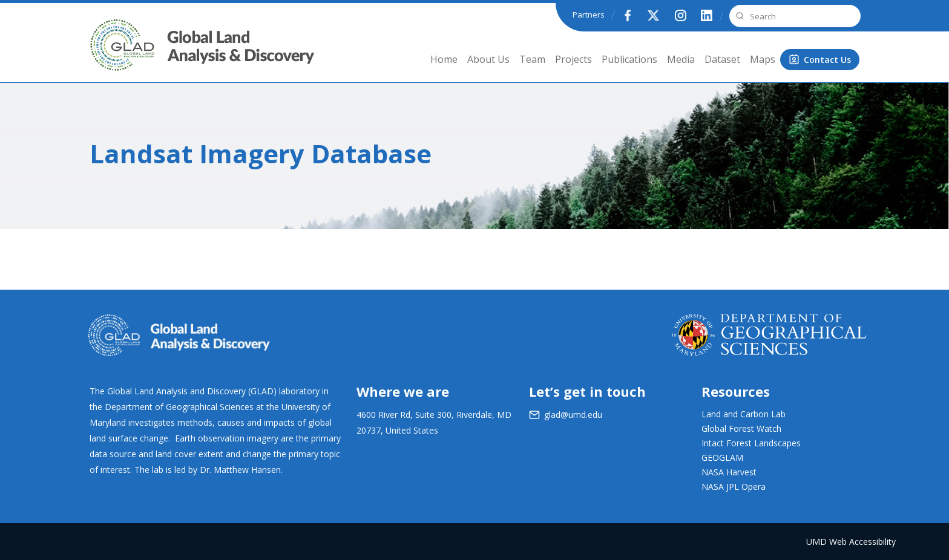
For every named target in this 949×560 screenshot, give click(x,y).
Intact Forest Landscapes (751, 443)
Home (444, 59)
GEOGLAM (722, 457)
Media (681, 59)
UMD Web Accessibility (851, 542)
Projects (573, 59)
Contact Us (827, 60)
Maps (763, 59)
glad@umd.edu (573, 415)
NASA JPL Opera (734, 487)
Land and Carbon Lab (744, 414)
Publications (629, 59)
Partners (589, 15)
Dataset (722, 59)
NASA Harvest (729, 472)
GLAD (106, 54)
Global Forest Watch (741, 428)
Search (738, 16)
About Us (488, 59)
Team (532, 59)
